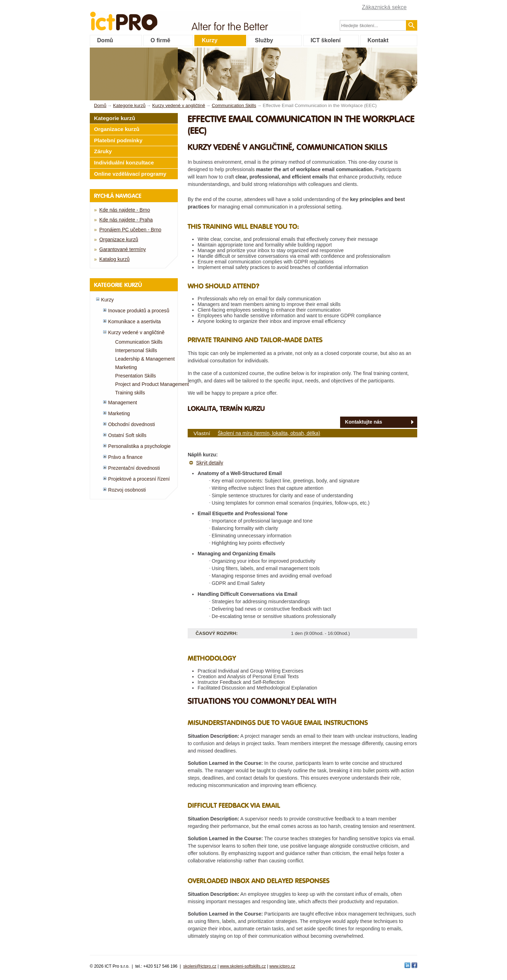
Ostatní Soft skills (127, 435)
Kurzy (209, 40)
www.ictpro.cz (282, 966)
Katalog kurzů (114, 259)
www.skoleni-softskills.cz (243, 966)
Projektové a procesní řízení (139, 479)
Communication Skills (139, 342)
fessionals (147, 17)
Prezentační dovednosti (134, 468)
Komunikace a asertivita (134, 322)
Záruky (103, 151)
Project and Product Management (152, 384)
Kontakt (378, 40)
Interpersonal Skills (136, 350)
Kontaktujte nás (364, 422)
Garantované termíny (123, 249)
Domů (105, 40)
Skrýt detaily (210, 463)
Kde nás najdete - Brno (125, 210)
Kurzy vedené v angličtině (136, 332)
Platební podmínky (118, 140)
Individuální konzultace (124, 163)
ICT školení (326, 40)
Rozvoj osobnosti (127, 490)
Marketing (126, 367)
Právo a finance (125, 457)
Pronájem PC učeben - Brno (130, 230)
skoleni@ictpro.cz (200, 966)
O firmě (161, 40)
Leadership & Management (145, 359)
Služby (264, 40)
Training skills (130, 393)
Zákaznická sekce (384, 7)
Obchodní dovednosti (132, 424)
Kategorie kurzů (115, 118)
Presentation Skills (136, 376)
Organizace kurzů (117, 129)
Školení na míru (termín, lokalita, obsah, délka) (269, 433)
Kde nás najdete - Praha (126, 220)
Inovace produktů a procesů (139, 311)
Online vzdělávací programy (130, 174)
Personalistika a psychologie (139, 446)
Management (123, 402)
